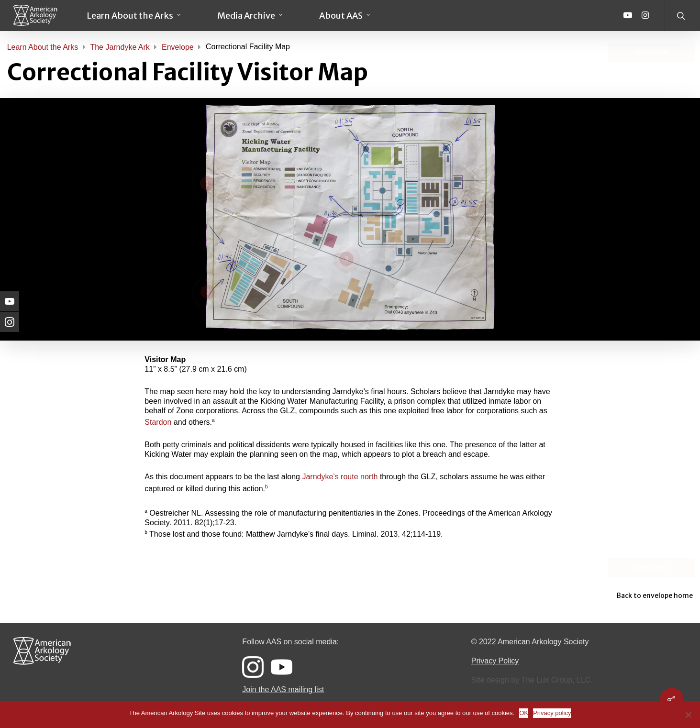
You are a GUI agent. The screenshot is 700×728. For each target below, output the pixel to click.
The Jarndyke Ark (120, 47)
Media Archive (250, 16)
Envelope (178, 47)
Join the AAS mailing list (283, 689)
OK (524, 713)
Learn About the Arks (134, 16)
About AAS (345, 16)
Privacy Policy (495, 661)
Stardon (158, 422)
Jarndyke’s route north (340, 477)
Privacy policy (552, 713)
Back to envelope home (655, 596)
